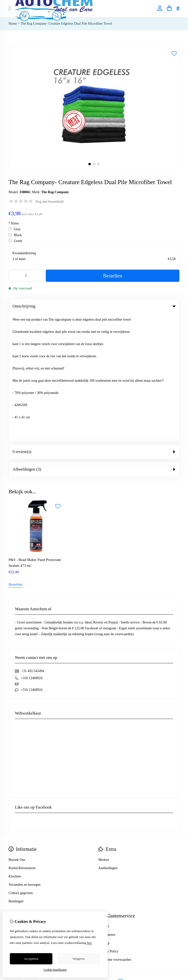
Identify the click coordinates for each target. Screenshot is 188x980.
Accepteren (31, 959)
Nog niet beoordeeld (49, 202)
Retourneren (107, 806)
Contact (104, 798)
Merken (104, 732)
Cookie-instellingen (55, 970)
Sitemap (104, 815)
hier (89, 943)
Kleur (14, 223)
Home (13, 24)
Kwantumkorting (24, 253)
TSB (177, 855)
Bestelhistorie (18, 806)
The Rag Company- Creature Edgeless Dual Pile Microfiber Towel (66, 24)
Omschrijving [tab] (94, 306)
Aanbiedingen (108, 740)
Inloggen (15, 798)
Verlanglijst (17, 815)
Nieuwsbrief (17, 823)
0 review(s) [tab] (94, 324)
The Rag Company (55, 192)
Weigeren (78, 959)
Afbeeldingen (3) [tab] (94, 341)
